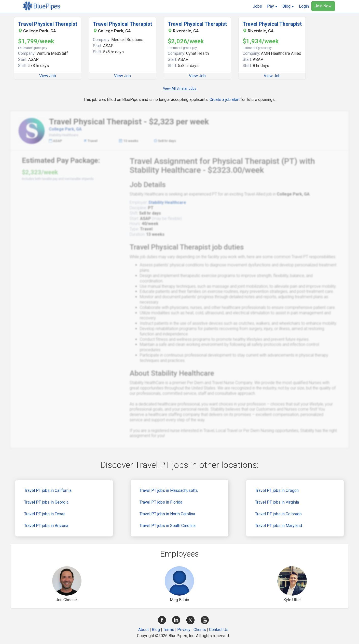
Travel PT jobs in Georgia (46, 502)
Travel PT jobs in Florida (161, 502)
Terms (169, 630)
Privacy (184, 630)
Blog (156, 630)
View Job (48, 76)
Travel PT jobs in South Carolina (168, 526)
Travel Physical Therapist (48, 24)
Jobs (257, 6)
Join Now (323, 6)
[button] (272, 6)
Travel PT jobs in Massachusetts (169, 490)
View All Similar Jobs (180, 88)
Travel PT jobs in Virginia (277, 502)
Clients (200, 630)
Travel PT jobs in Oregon (277, 490)
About (143, 630)
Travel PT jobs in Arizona (46, 526)
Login (304, 6)
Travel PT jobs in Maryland (279, 526)
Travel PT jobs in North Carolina (167, 514)
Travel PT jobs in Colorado (278, 514)
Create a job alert (225, 100)
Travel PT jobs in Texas (45, 514)
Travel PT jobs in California (48, 490)
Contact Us (219, 630)
